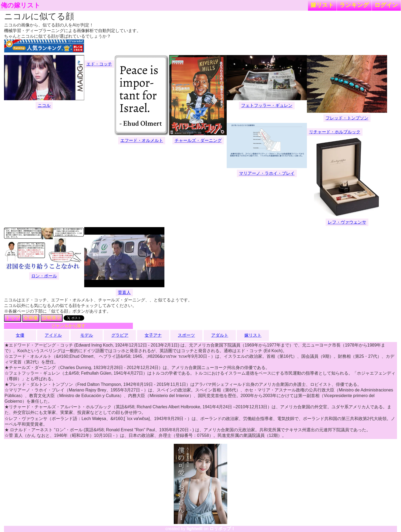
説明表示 (52, 318)
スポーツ (186, 335)
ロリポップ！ (222, 529)
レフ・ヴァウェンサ (347, 222)
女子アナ (153, 335)
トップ (13, 318)
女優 (20, 335)
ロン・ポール (44, 276)
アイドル (53, 335)
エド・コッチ (99, 64)
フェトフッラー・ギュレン (267, 105)
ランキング (354, 5)
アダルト (220, 335)
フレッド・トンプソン (347, 118)
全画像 (31, 318)
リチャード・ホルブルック (335, 132)
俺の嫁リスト (21, 5)
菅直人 (124, 292)
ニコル (44, 105)
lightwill (195, 529)
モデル (87, 335)
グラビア (120, 335)
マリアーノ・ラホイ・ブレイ (267, 173)
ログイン (386, 5)
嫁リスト (322, 5)
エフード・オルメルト (142, 140)
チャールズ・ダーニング (198, 140)
